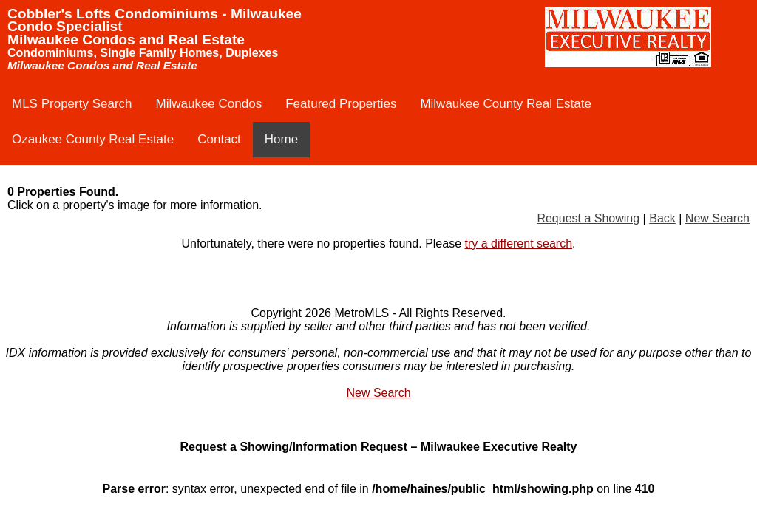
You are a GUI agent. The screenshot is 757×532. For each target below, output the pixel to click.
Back (662, 218)
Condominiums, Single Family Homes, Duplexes (143, 53)
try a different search (519, 243)
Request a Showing (588, 218)
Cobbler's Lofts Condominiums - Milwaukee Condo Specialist (155, 20)
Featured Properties (341, 104)
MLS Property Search (72, 104)
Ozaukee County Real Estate (93, 139)
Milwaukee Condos (209, 104)
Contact (219, 139)
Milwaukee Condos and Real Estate (126, 40)
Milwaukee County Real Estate (506, 104)
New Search (717, 218)
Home (281, 139)
